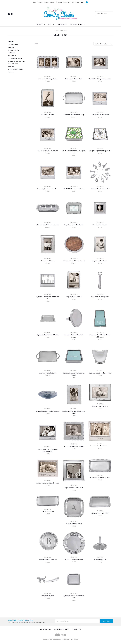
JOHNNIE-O (12, 56)
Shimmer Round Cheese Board (74, 261)
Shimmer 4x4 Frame (100, 225)
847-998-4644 (37, 2)
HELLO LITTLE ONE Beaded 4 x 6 (48, 483)
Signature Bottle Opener (100, 297)
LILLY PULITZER (13, 45)
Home (56, 31)
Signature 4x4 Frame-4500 (74, 488)
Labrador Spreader (48, 596)
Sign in (60, 2)
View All (11, 72)
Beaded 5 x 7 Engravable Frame (100, 79)
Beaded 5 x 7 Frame (48, 115)
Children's (62, 24)
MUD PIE (11, 47)
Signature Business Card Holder (48, 335)
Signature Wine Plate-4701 (74, 559)
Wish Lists (75, 2)
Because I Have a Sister (100, 406)
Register (67, 2)
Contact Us (76, 629)
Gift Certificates (50, 2)
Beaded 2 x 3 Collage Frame (48, 79)
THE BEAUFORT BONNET (16, 61)
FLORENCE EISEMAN (15, 58)
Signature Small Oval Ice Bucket (100, 373)
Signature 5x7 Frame (74, 297)
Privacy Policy (46, 629)
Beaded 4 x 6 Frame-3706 (74, 79)
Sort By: (97, 44)
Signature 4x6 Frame (100, 261)
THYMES (11, 66)
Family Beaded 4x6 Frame (100, 115)
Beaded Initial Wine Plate (48, 560)
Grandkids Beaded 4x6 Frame (100, 446)
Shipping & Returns (62, 629)
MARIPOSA (63, 31)
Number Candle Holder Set (100, 189)
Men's (51, 24)
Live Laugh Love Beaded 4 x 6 (48, 189)
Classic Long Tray (48, 511)
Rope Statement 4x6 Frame (74, 225)
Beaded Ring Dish (100, 560)
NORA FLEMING (13, 50)
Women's (41, 24)
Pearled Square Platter (74, 524)
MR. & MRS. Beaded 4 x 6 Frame (74, 189)
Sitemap (76, 639)
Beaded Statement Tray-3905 (100, 477)
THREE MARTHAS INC (15, 69)
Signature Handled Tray (48, 373)
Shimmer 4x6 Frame (48, 261)
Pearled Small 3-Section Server (48, 225)
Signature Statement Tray (100, 513)
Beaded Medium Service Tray (74, 115)
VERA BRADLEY (13, 64)
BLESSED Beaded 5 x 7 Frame (74, 446)
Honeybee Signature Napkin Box (100, 151)
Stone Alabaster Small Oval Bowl (48, 411)
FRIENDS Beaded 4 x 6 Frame (48, 151)
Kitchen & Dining (77, 24)
